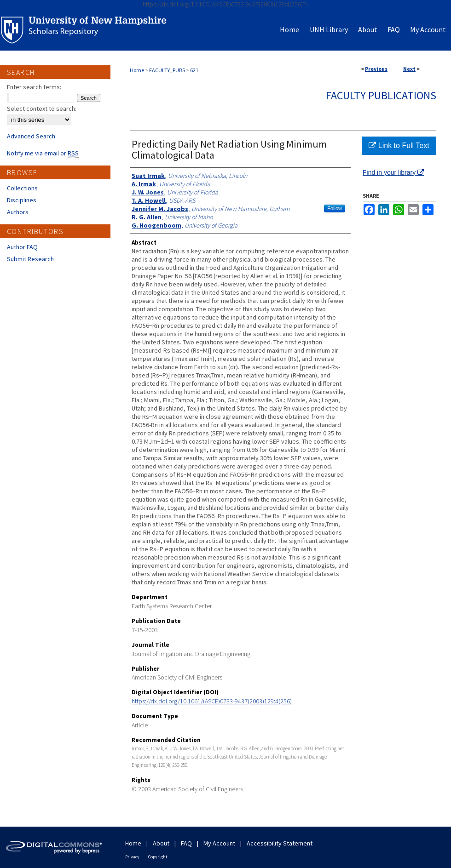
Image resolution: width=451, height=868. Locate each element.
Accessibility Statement (280, 843)
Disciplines (22, 200)
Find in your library (393, 172)
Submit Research (30, 259)
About (161, 843)
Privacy (132, 857)
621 (194, 70)
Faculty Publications (381, 95)
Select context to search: (42, 108)
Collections (22, 188)
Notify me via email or (43, 153)
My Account (219, 843)
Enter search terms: (34, 87)
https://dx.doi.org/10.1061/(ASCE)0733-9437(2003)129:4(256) (212, 701)
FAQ (186, 843)
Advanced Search (31, 136)
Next (409, 69)
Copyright (158, 857)
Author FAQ (22, 247)
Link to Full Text (399, 146)
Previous (376, 69)
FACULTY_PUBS (167, 70)
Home (137, 70)
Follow (335, 208)
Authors (18, 212)
